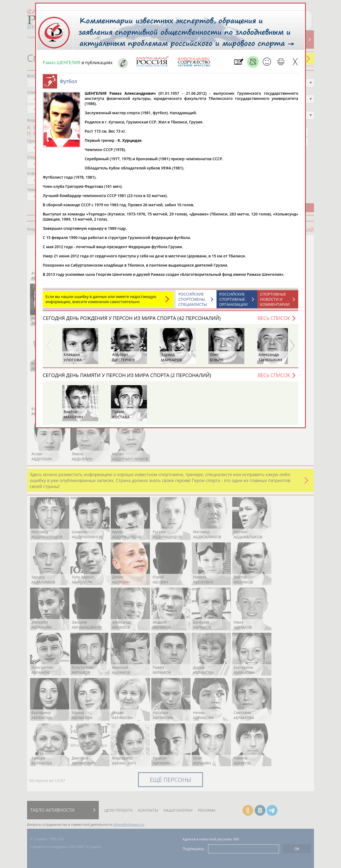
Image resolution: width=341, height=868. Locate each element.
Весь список (274, 318)
